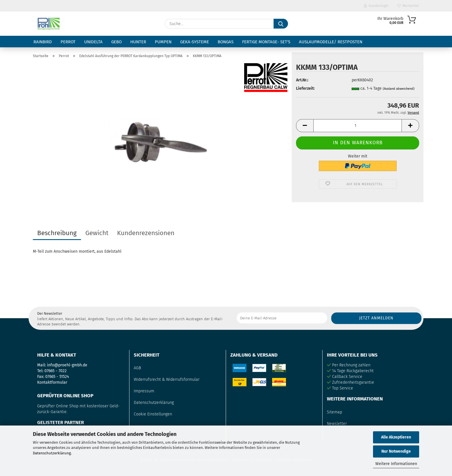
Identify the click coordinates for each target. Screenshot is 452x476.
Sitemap (335, 412)
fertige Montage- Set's (266, 42)
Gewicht (97, 233)
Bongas (226, 42)
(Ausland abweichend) (399, 89)
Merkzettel (408, 6)
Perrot (68, 42)
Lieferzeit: (305, 88)
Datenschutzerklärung (52, 453)
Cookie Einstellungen (153, 414)
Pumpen (163, 42)
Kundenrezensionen (146, 233)
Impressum (144, 391)
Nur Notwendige (396, 451)
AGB (137, 368)
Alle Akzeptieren (396, 437)
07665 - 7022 (55, 371)
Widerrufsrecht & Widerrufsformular (167, 380)
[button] (305, 126)
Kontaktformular (52, 382)
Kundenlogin (376, 6)
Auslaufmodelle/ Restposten (331, 42)
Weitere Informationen (396, 464)
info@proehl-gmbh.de (67, 365)
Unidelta (93, 42)
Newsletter (337, 424)
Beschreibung (57, 233)
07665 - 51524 (57, 377)
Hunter (138, 42)
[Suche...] (281, 24)
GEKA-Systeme (195, 42)
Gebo (116, 42)
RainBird (43, 42)
